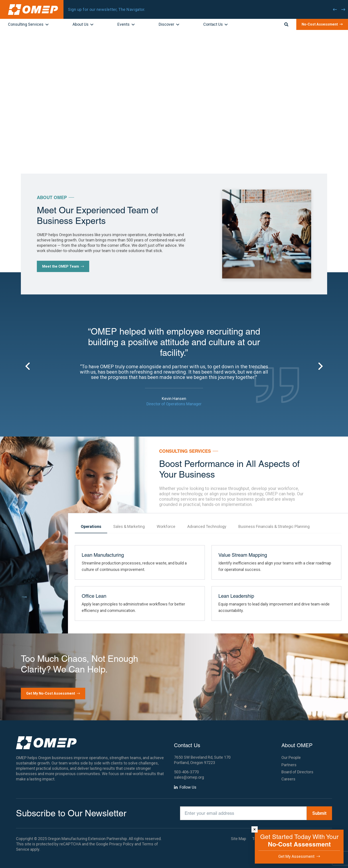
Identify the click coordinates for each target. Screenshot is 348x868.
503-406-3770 (186, 772)
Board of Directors (297, 772)
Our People (291, 757)
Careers (288, 779)
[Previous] (335, 10)
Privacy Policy (121, 844)
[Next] (343, 10)
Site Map (238, 839)
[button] (46, 25)
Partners (289, 765)
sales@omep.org (189, 777)
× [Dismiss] (255, 829)
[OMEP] (33, 10)
